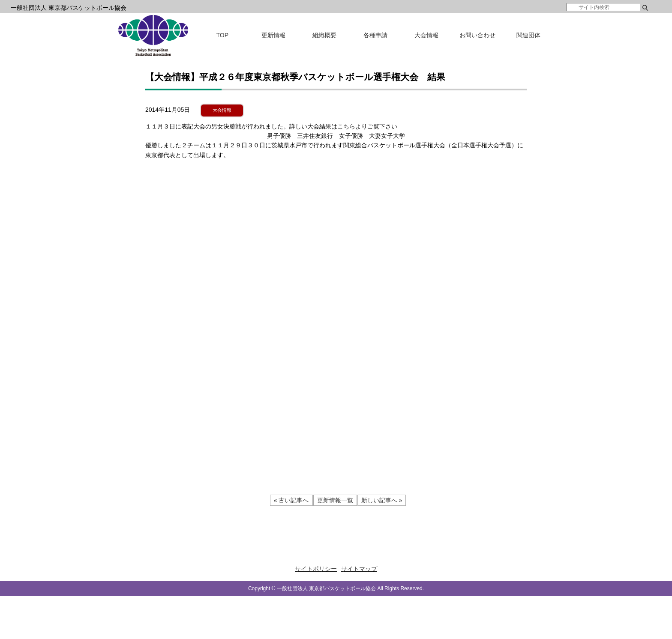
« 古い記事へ (291, 500)
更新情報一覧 (335, 500)
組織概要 (324, 35)
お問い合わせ (477, 35)
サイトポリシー (316, 569)
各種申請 (375, 35)
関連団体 (528, 35)
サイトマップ (359, 569)
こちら (346, 126)
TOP (223, 35)
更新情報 (273, 35)
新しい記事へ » (382, 500)
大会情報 (426, 35)
